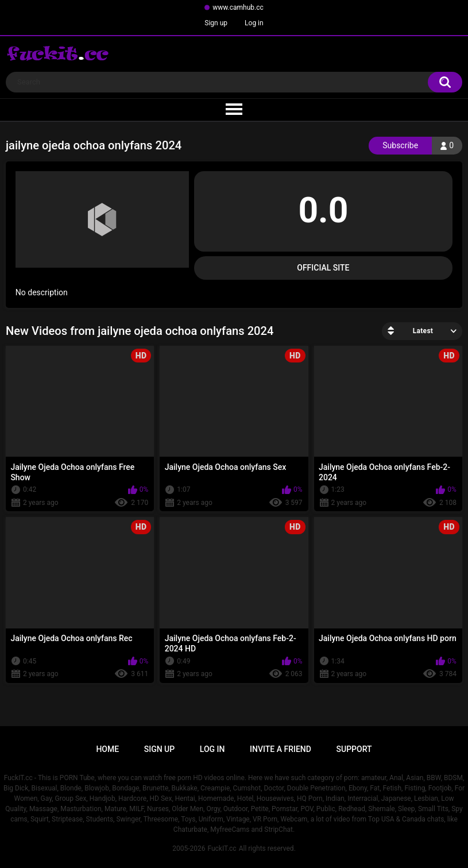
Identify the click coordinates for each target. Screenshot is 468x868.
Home (107, 749)
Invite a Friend (281, 749)
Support (354, 749)
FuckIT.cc (222, 848)
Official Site (323, 268)
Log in (254, 23)
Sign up (216, 23)
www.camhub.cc (238, 7)
